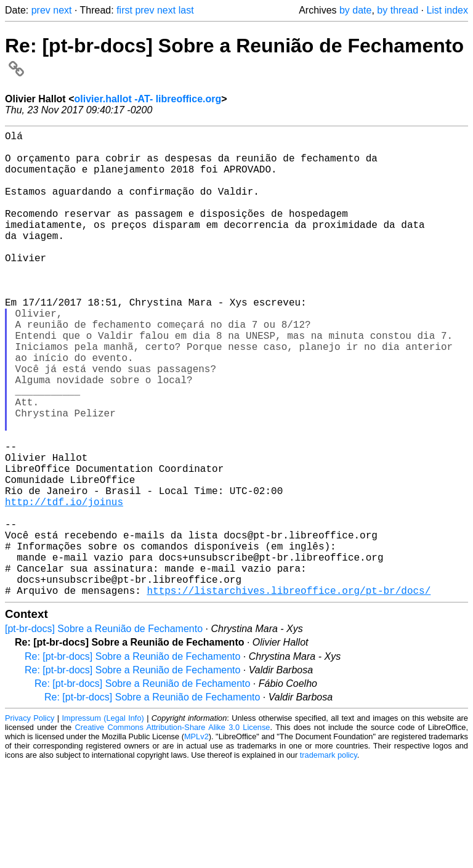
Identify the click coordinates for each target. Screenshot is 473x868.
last (186, 10)
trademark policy (329, 858)
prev (41, 10)
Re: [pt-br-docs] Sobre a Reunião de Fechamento (132, 760)
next (62, 10)
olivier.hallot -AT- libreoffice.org (148, 99)
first (124, 10)
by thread (398, 10)
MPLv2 (196, 840)
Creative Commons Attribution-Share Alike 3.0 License (173, 831)
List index (447, 10)
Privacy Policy (30, 821)
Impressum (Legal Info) (103, 821)
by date (355, 10)
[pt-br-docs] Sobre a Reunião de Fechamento (104, 732)
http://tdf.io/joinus (64, 585)
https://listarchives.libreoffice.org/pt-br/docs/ (289, 694)
